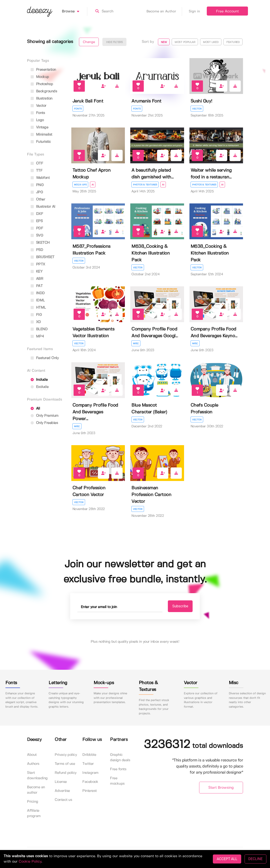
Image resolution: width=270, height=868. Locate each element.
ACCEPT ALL (227, 859)
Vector (197, 109)
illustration (42, 99)
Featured (233, 42)
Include (39, 380)
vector (38, 106)
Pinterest (90, 791)
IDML (38, 300)
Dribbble (89, 755)
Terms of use (65, 764)
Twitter (88, 764)
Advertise (62, 791)
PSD (37, 250)
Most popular (185, 42)
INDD (38, 293)
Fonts (78, 109)
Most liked (211, 42)
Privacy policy (66, 755)
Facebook (90, 782)
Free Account (227, 11)
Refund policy (66, 773)
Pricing (33, 802)
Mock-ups (80, 185)
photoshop (42, 84)
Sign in (194, 11)
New (164, 42)
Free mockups (117, 781)
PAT (37, 286)
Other (38, 199)
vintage (39, 127)
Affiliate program (34, 813)
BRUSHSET (43, 257)
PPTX (38, 264)
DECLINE (255, 859)
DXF (37, 214)
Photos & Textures (145, 185)
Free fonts (118, 769)
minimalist (41, 135)
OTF (37, 163)
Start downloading (37, 776)
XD (36, 322)
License (61, 782)
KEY (36, 272)
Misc (136, 344)
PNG (37, 185)
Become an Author (164, 11)
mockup (40, 77)
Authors (33, 764)
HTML (38, 308)
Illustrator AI (43, 207)
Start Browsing (221, 788)
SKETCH (40, 243)
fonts (38, 113)
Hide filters (114, 42)
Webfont (40, 178)
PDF (37, 228)
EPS (37, 221)
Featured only (45, 358)
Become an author (36, 790)
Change (89, 42)
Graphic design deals (120, 758)
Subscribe (180, 606)
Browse (75, 11)
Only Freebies (44, 423)
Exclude (39, 387)
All (35, 409)
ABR (37, 279)
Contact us (63, 800)
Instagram (90, 773)
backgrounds (44, 91)
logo (37, 120)
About (32, 755)
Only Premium (45, 416)
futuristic (41, 142)
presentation (43, 70)
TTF (36, 171)
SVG (37, 236)
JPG (37, 192)
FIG (36, 315)
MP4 (37, 336)
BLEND (39, 329)
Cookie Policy (30, 862)
